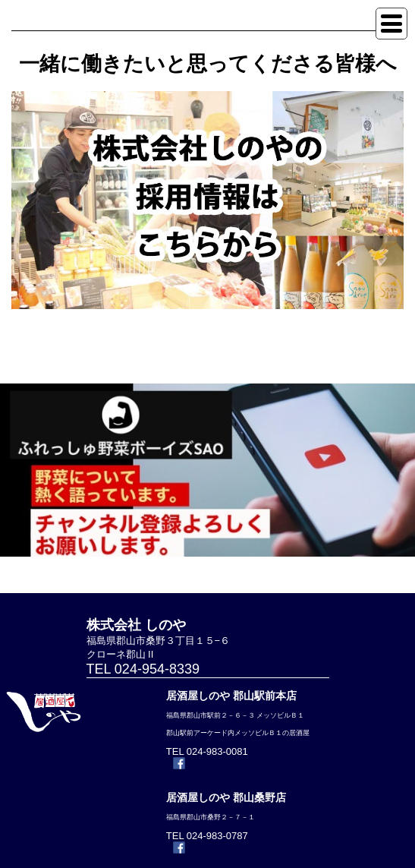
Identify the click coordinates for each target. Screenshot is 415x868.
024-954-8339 (157, 669)
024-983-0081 (217, 751)
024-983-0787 (217, 836)
